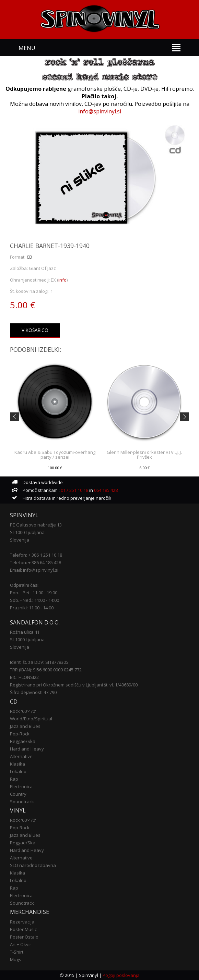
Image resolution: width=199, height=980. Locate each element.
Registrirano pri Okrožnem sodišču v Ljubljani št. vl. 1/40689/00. (74, 685)
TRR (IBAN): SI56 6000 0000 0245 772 (46, 670)
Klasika (17, 764)
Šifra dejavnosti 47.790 (33, 692)
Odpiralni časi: (25, 585)
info (62, 280)
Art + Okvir (21, 944)
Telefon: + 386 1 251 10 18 (36, 555)
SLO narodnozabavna (33, 865)
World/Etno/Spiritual (31, 719)
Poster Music (23, 929)
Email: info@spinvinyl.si (34, 570)
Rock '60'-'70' (23, 711)
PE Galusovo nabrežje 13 (36, 525)
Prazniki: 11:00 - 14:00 (32, 608)
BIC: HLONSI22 (24, 677)
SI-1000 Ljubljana (27, 532)
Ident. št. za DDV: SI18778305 (39, 662)
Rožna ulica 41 (25, 632)
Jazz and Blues (25, 726)
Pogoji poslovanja (121, 975)
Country (18, 794)
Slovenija (20, 540)
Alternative (21, 756)
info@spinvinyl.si (100, 111)
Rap (14, 779)
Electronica (21, 786)
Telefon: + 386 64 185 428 (36, 562)
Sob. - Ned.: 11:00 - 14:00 (34, 600)
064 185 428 (106, 490)
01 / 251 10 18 (74, 490)
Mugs (16, 959)
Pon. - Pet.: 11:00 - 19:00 (34, 593)
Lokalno (18, 771)
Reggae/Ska (23, 741)
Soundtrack (22, 802)
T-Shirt (17, 952)
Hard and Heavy (27, 749)
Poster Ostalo (24, 937)
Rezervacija (22, 922)
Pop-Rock (20, 734)
